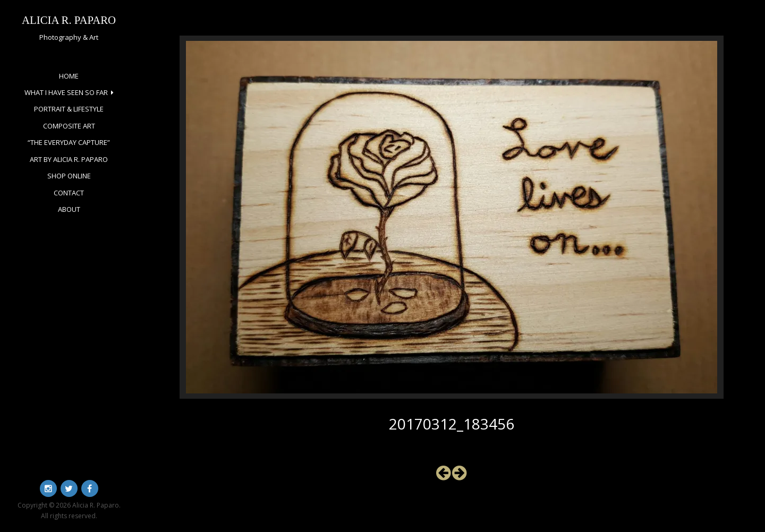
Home (69, 76)
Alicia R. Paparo (69, 20)
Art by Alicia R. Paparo (69, 159)
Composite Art (69, 126)
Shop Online (69, 176)
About (69, 209)
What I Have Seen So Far (66, 92)
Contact (69, 193)
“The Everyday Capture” (69, 142)
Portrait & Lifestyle (69, 109)
